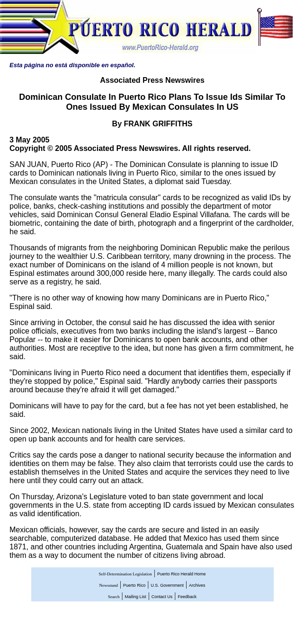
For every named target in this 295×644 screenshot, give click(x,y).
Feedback (188, 597)
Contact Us (162, 597)
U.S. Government (167, 585)
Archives (197, 585)
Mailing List (136, 597)
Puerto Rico (134, 585)
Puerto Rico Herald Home (182, 574)
